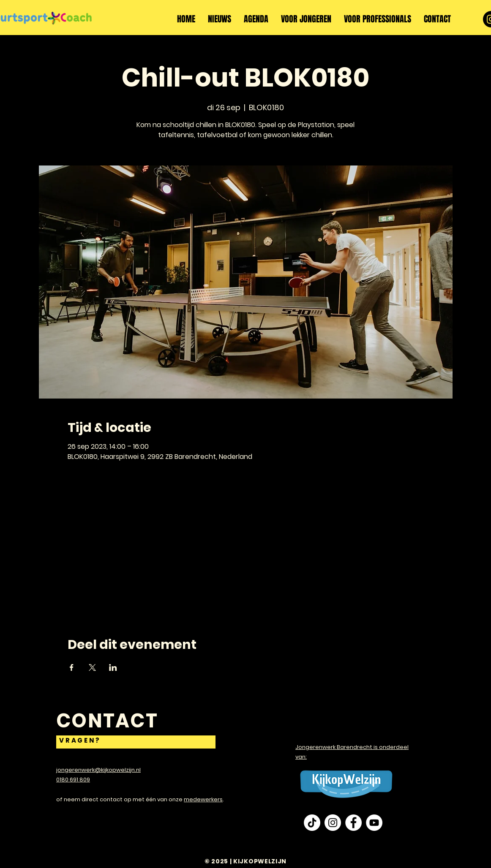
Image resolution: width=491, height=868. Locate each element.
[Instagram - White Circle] (333, 823)
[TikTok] (312, 823)
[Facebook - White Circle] (353, 823)
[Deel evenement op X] (92, 667)
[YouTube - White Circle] (374, 823)
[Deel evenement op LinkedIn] (113, 667)
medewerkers (203, 799)
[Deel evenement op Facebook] (72, 667)
